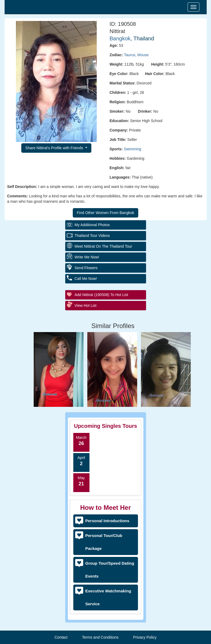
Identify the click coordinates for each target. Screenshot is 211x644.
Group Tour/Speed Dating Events (110, 570)
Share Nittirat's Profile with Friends (55, 148)
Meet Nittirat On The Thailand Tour (103, 246)
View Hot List (86, 305)
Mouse (143, 55)
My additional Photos (92, 225)
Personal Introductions (107, 521)
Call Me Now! (86, 279)
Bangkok (120, 38)
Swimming (132, 149)
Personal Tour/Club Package (104, 542)
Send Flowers (86, 268)
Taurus (130, 55)
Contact (61, 637)
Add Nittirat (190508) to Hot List (101, 295)
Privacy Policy (145, 637)
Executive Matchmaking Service (108, 597)
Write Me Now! (87, 257)
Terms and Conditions (100, 637)
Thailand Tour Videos (92, 236)
